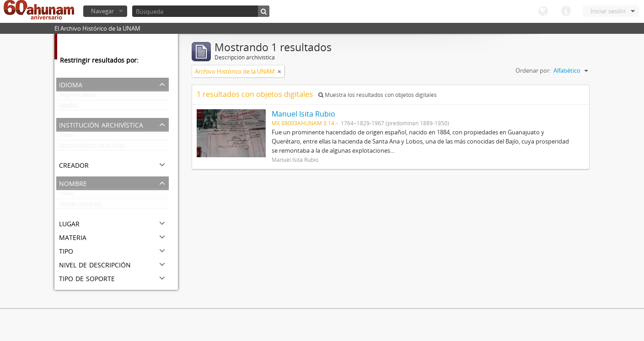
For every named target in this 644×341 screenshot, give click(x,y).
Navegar (102, 11)
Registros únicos (78, 97)
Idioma (543, 11)
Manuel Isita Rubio (80, 206)
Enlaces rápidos (566, 11)
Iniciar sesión (608, 11)
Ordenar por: (533, 70)
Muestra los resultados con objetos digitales (378, 95)
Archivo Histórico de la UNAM (92, 147)
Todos (67, 137)
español (69, 107)
